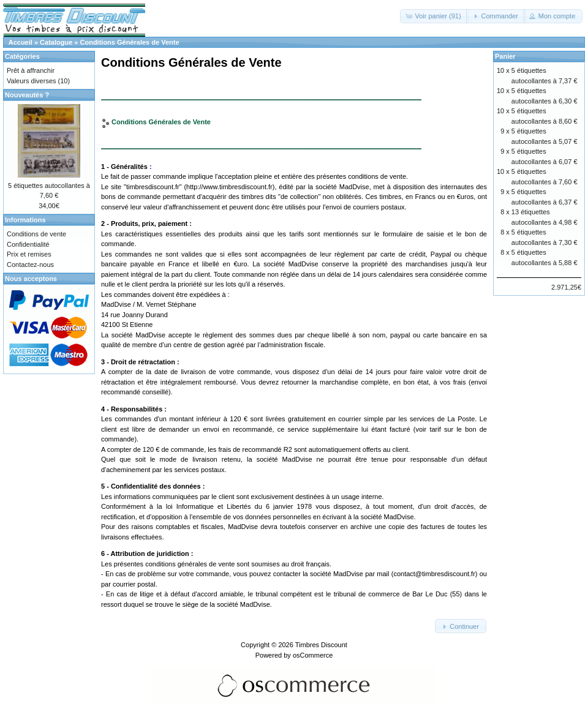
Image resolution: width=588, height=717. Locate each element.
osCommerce (313, 655)
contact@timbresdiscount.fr (434, 574)
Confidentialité (28, 244)
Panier (505, 56)
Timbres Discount (321, 645)
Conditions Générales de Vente (130, 42)
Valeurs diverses (32, 81)
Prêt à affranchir (31, 70)
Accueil (21, 42)
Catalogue (56, 42)
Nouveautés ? (27, 95)
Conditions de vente (36, 234)
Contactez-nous (30, 265)
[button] (434, 16)
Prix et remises (29, 254)
